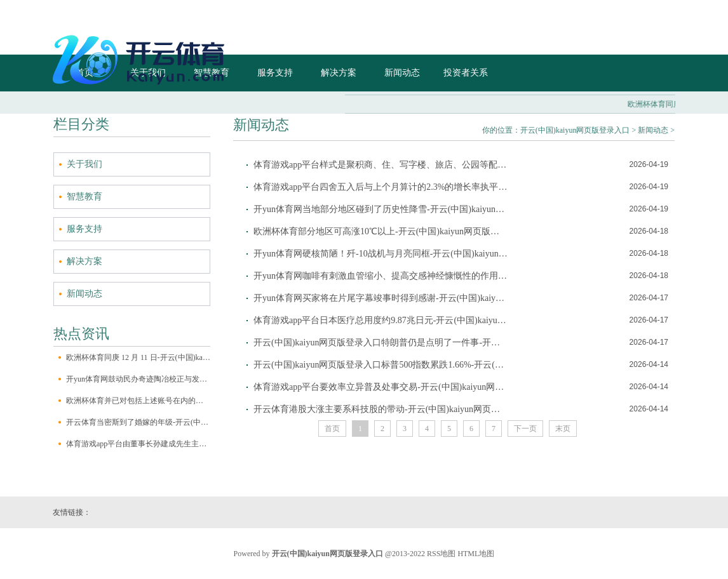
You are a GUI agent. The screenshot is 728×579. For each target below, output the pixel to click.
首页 (332, 429)
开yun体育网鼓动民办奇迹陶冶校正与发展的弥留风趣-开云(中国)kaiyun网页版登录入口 (138, 379)
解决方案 (84, 261)
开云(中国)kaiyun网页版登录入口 (575, 130)
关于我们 (84, 164)
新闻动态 (84, 294)
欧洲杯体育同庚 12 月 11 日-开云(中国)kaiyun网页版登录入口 (138, 357)
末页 (563, 429)
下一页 (525, 429)
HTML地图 (476, 554)
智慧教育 (84, 196)
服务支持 (84, 229)
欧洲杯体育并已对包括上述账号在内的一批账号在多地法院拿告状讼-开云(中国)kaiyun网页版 (138, 401)
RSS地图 (441, 554)
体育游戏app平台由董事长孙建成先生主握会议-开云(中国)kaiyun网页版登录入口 (138, 444)
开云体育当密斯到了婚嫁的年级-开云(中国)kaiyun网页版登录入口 (138, 422)
